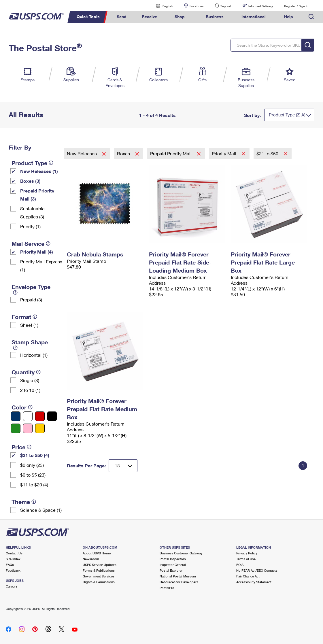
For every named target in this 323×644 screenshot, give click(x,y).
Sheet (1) (29, 325)
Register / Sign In (296, 6)
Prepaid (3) (31, 300)
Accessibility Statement (254, 582)
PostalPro (167, 588)
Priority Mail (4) (37, 252)
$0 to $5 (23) (33, 475)
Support (226, 6)
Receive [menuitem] (149, 17)
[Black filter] (52, 416)
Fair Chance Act (248, 576)
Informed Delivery (261, 6)
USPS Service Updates (100, 565)
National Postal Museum (178, 576)
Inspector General (173, 565)
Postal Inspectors (173, 559)
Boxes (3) (30, 181)
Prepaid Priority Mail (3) (37, 195)
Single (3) (30, 380)
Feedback (13, 570)
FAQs (10, 565)
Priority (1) (30, 226)
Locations (197, 6)
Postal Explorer (171, 570)
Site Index (13, 559)
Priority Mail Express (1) (41, 266)
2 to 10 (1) (30, 390)
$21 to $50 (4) (35, 455)
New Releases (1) (39, 171)
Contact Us (14, 553)
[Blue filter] (16, 416)
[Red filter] (40, 416)
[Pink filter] (28, 428)
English (162, 6)
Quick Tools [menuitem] (88, 17)
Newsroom (91, 559)
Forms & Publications (99, 570)
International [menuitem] (254, 17)
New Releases (82, 153)
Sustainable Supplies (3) (32, 213)
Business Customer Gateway (181, 553)
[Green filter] (16, 428)
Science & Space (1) (41, 510)
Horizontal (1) (34, 355)
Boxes (124, 153)
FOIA (240, 565)
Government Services (99, 576)
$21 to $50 (268, 153)
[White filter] (28, 416)
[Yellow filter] (40, 428)
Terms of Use (246, 559)
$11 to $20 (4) (34, 485)
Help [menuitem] (289, 17)
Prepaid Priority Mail (171, 153)
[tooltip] (51, 163)
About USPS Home (97, 553)
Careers (12, 586)
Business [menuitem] (215, 17)
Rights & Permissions (99, 582)
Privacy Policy (247, 553)
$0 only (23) (32, 465)
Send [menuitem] (122, 17)
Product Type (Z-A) (287, 115)
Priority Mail (225, 153)
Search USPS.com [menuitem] (311, 17)
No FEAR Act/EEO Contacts (257, 570)
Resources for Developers (179, 582)
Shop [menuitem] (180, 17)
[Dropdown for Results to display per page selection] (123, 466)
